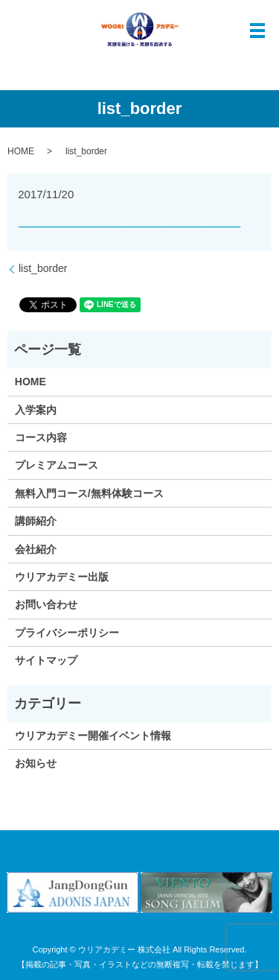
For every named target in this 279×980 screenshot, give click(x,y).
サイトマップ (46, 660)
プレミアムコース (57, 465)
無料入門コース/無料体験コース (89, 493)
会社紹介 (36, 549)
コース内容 (41, 437)
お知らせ (36, 763)
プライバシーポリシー (67, 633)
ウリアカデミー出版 (62, 577)
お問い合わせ (46, 604)
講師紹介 (36, 521)
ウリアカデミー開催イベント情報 (93, 736)
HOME (21, 151)
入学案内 (36, 410)
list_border (43, 268)
